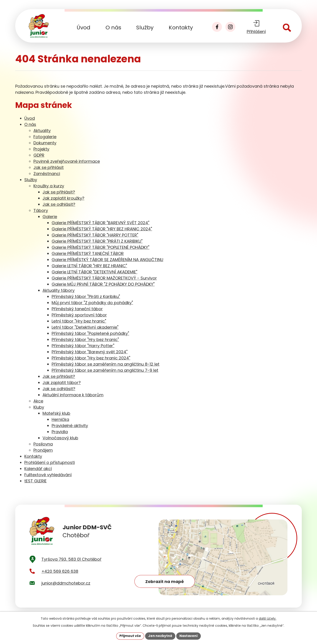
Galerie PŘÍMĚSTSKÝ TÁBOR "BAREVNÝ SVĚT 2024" (101, 223)
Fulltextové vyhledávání (48, 475)
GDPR (39, 155)
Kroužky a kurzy (49, 186)
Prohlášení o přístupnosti (50, 462)
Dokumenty (45, 143)
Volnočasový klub (60, 438)
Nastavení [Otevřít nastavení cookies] (189, 636)
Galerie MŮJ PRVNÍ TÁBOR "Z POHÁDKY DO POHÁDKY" (103, 284)
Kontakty (181, 27)
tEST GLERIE (35, 481)
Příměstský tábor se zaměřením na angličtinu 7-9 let (105, 370)
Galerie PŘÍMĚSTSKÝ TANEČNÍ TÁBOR (88, 253)
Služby (145, 27)
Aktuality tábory (59, 290)
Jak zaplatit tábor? (62, 383)
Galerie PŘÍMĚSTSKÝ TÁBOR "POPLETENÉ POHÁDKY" (101, 247)
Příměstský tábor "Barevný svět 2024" (90, 352)
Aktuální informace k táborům (73, 395)
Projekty (41, 149)
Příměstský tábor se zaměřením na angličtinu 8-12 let (106, 364)
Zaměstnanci (47, 174)
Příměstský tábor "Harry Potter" (83, 346)
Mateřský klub (56, 413)
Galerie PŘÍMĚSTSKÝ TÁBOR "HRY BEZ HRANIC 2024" (102, 229)
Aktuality (42, 131)
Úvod (83, 27)
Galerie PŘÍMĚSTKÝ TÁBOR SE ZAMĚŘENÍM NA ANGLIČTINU (107, 260)
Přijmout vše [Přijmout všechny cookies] (130, 636)
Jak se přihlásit (49, 167)
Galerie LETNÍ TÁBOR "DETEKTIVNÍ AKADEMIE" (94, 272)
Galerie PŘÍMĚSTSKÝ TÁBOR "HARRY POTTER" (95, 235)
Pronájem (43, 450)
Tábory (41, 210)
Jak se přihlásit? (59, 192)
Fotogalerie (45, 137)
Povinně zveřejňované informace (67, 161)
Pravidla (60, 432)
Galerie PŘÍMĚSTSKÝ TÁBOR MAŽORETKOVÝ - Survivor (104, 278)
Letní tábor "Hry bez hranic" (79, 321)
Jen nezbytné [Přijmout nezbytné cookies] (160, 636)
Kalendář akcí (38, 469)
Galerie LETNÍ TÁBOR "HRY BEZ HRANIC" (89, 266)
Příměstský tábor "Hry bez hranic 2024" (91, 358)
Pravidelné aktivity (70, 426)
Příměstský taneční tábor (77, 309)
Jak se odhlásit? (59, 204)
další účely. (268, 619)
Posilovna (43, 444)
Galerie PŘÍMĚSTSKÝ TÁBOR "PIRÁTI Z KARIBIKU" (97, 241)
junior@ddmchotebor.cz (66, 584)
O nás (113, 27)
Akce (38, 401)
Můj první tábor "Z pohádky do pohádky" (92, 303)
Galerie (50, 217)
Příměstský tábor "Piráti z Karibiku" (86, 297)
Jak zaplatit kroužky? (63, 198)
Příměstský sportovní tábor (79, 315)
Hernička (60, 419)
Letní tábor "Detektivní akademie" (85, 327)
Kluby (39, 407)
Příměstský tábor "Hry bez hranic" (85, 340)
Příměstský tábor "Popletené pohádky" (90, 333)
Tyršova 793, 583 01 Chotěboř (71, 560)
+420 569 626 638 (60, 572)
